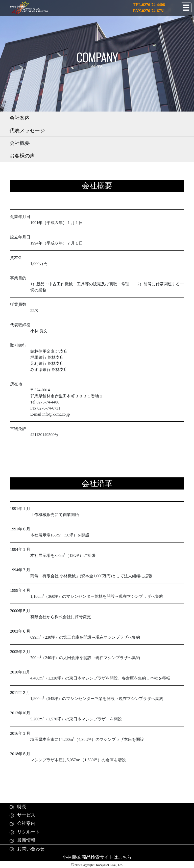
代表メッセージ (27, 130)
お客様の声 (22, 156)
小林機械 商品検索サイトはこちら (97, 857)
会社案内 (20, 118)
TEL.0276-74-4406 (149, 5)
